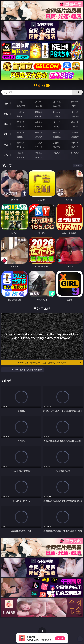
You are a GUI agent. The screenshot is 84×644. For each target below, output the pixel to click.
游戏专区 (75, 102)
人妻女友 (57, 143)
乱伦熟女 (57, 127)
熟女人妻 (21, 116)
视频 (6, 114)
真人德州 (39, 102)
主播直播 (57, 116)
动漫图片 (75, 132)
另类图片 (75, 137)
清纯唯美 (39, 137)
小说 (6, 145)
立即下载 (60, 638)
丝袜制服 (39, 116)
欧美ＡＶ (57, 112)
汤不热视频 (75, 153)
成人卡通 (57, 122)
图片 (6, 134)
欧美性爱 (75, 122)
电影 (6, 124)
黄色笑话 (57, 147)
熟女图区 (57, 137)
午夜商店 (39, 153)
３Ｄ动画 (75, 112)
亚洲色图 (39, 132)
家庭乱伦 (39, 143)
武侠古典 (75, 143)
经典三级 (39, 127)
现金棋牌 (57, 106)
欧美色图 (57, 132)
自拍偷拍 (39, 112)
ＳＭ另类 (75, 116)
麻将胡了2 (21, 106)
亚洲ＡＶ (21, 112)
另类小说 (39, 147)
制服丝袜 (21, 127)
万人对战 (57, 102)
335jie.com (42, 86)
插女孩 (21, 153)
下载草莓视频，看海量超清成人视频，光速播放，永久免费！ (49, 363)
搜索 (78, 92)
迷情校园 (21, 147)
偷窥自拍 (21, 132)
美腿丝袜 (21, 137)
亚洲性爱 (21, 122)
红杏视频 (21, 157)
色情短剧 (39, 157)
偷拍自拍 (39, 122)
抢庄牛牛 (75, 106)
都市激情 (21, 143)
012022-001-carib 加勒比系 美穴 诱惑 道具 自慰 (22, 370)
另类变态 (75, 127)
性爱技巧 (75, 147)
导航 (6, 155)
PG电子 (21, 102)
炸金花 (39, 106)
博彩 (6, 103)
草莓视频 (57, 153)
